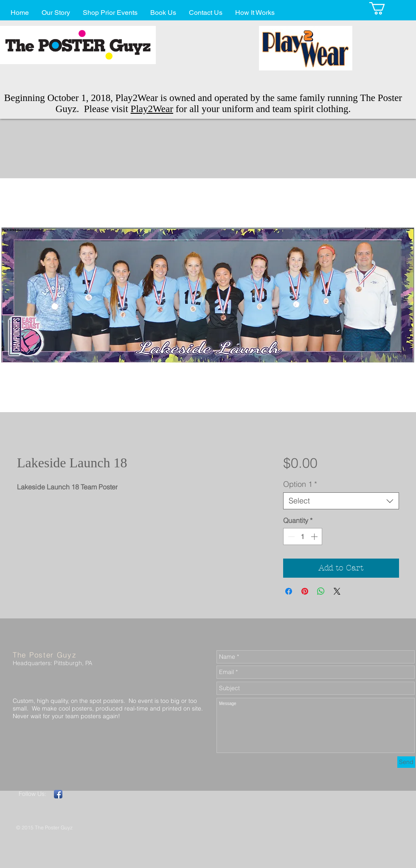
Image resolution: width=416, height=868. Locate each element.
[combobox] (341, 501)
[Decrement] (290, 537)
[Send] (406, 762)
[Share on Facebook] (289, 591)
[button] (385, 8)
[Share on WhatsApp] (321, 591)
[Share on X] (337, 591)
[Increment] (315, 537)
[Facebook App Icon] (58, 794)
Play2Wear (152, 109)
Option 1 (300, 484)
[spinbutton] (303, 537)
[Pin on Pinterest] (305, 591)
